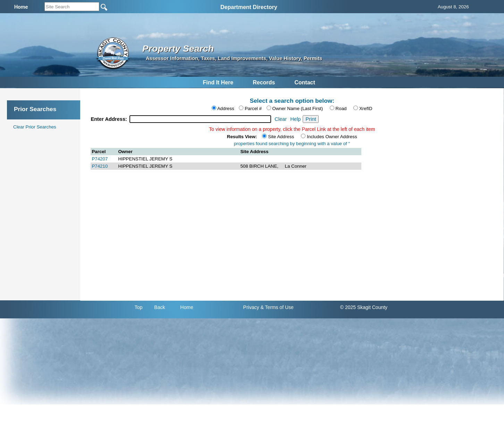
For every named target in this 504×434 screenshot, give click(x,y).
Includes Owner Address (332, 137)
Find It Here (218, 82)
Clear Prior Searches (35, 127)
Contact (305, 82)
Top (139, 307)
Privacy (251, 307)
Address (226, 108)
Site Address (281, 137)
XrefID (366, 108)
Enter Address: (110, 119)
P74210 (100, 166)
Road (341, 108)
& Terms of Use (277, 307)
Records (264, 82)
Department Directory (249, 7)
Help (295, 119)
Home (187, 307)
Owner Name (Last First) (297, 108)
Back (159, 307)
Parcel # (253, 108)
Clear (281, 119)
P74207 (100, 159)
